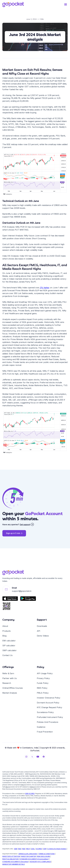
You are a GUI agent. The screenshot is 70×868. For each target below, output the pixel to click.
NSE (24, 849)
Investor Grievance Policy (49, 698)
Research (7, 683)
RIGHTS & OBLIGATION (10, 859)
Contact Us (7, 655)
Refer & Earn (8, 673)
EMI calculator (9, 641)
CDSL (33, 849)
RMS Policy (42, 688)
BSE (20, 849)
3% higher (44, 288)
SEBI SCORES (30, 794)
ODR (45, 849)
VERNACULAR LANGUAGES (28, 854)
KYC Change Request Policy (49, 707)
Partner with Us (10, 678)
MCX (28, 849)
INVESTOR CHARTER (29, 856)
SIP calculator (9, 646)
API (39, 631)
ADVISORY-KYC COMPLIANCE (40, 862)
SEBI (16, 849)
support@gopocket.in (22, 591)
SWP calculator (9, 650)
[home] (13, 4)
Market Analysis (10, 693)
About (5, 626)
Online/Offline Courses (13, 688)
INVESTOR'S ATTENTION (11, 856)
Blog (4, 636)
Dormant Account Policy (48, 703)
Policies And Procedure (48, 722)
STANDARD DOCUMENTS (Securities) (16, 862)
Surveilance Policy (45, 712)
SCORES (39, 849)
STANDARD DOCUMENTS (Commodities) (34, 859)
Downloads (42, 626)
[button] (66, 4)
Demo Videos (43, 636)
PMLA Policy (43, 693)
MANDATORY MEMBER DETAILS (14, 864)
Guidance (41, 727)
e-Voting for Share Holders (57, 849)
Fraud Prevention (45, 732)
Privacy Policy (43, 678)
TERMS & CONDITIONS (47, 854)
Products (6, 631)
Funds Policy (43, 683)
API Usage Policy (45, 673)
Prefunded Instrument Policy (50, 717)
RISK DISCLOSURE (44, 856)
